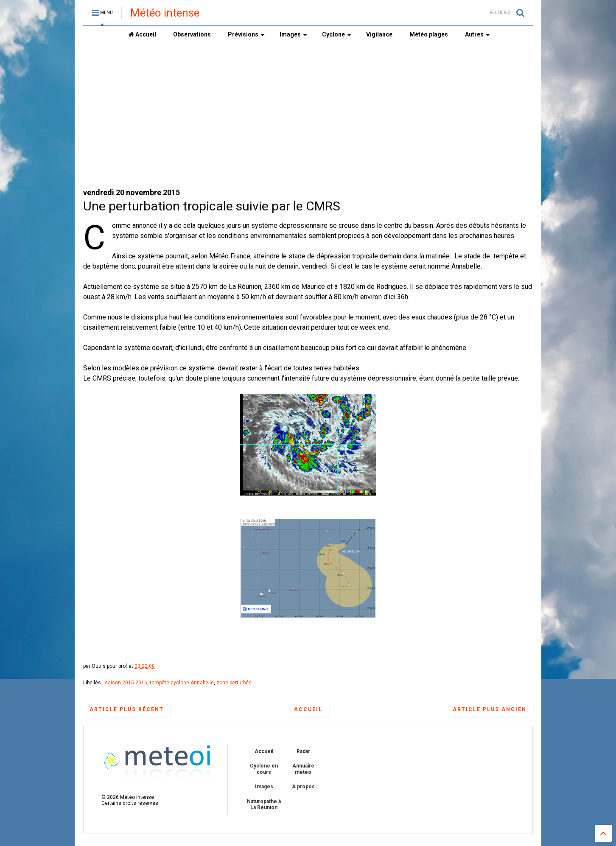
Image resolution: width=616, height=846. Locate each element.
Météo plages (429, 34)
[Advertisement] (308, 115)
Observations (192, 34)
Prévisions (246, 34)
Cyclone (337, 34)
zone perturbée (234, 683)
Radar (303, 751)
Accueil (142, 34)
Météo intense (165, 13)
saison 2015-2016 (126, 683)
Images (293, 34)
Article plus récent (127, 709)
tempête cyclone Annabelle (182, 683)
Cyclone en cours (264, 769)
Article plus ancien (490, 709)
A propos (303, 787)
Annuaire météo (303, 769)
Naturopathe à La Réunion (264, 804)
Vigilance (379, 34)
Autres (477, 34)
